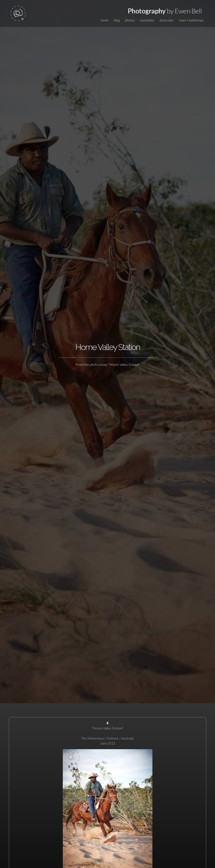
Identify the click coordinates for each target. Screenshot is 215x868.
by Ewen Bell (165, 11)
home (105, 20)
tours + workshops (191, 20)
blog (117, 20)
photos (130, 20)
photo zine (166, 20)
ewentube (147, 20)
